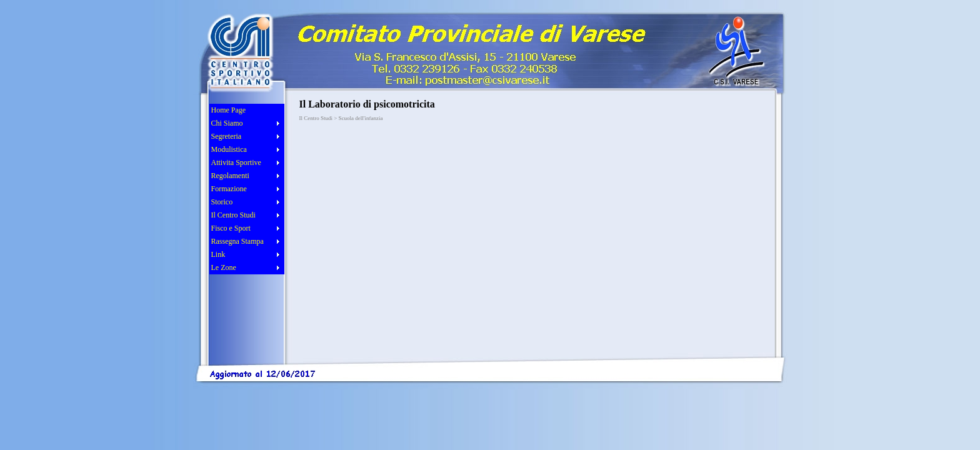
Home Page (229, 110)
